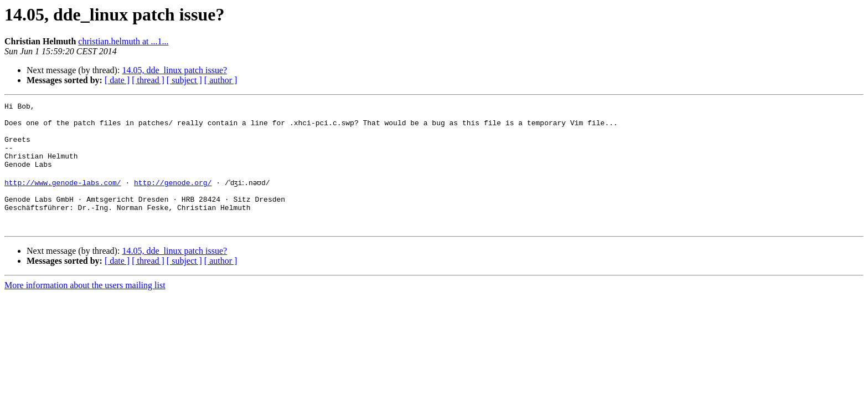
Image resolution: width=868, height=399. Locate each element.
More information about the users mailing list (85, 308)
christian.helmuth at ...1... (123, 41)
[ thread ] (148, 80)
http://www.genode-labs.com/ (63, 197)
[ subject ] (184, 80)
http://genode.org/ (173, 197)
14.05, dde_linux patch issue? (174, 70)
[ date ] (117, 80)
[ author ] (221, 80)
